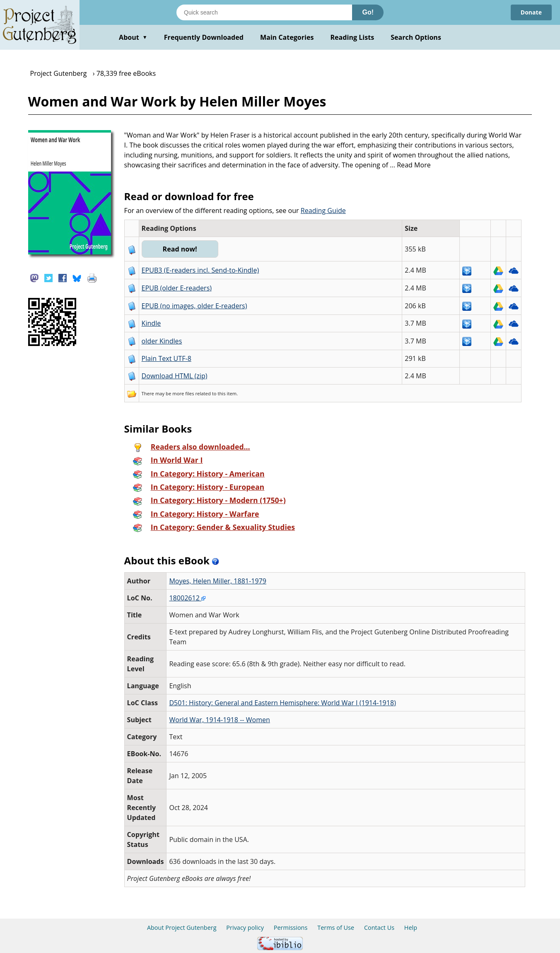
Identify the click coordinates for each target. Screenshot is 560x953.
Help (411, 928)
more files (183, 393)
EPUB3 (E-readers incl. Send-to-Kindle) (200, 270)
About (133, 37)
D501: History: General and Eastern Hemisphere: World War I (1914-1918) (282, 703)
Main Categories (287, 37)
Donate (531, 12)
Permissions (291, 928)
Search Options (416, 37)
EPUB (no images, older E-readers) (194, 306)
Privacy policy (245, 928)
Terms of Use (336, 928)
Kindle (151, 323)
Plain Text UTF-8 (167, 358)
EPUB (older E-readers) (177, 288)
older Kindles (162, 341)
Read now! (180, 249)
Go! (368, 12)
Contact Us (379, 928)
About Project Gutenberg (182, 928)
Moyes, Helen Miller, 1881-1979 (218, 581)
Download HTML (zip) (175, 376)
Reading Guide (323, 210)
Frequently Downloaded (204, 37)
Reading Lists (352, 37)
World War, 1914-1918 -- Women (219, 720)
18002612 (187, 598)
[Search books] (264, 12)
